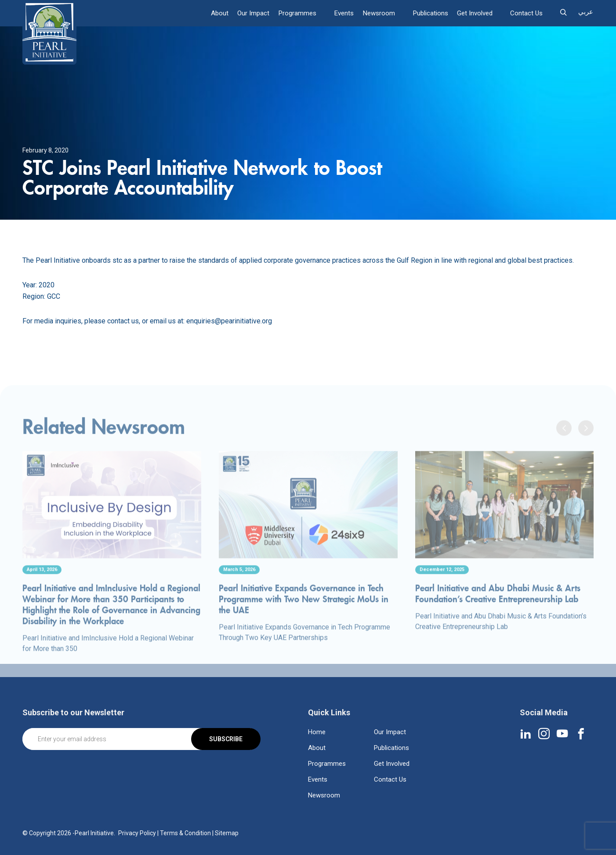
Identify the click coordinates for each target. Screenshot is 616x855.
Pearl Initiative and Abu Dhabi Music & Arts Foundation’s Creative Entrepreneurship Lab (498, 618)
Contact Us (526, 13)
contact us (123, 321)
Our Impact (255, 13)
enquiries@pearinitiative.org (229, 321)
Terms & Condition (185, 833)
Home (317, 732)
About (221, 13)
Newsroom (379, 13)
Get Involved (475, 13)
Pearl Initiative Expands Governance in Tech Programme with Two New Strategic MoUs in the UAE (304, 623)
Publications (431, 13)
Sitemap (227, 833)
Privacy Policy (137, 833)
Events (345, 13)
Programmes (299, 13)
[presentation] (564, 452)
